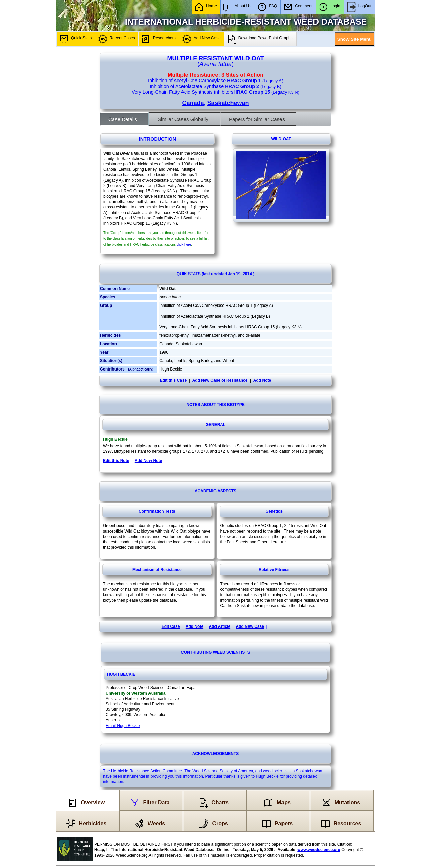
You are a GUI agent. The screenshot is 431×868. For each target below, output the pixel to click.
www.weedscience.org (319, 850)
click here (184, 244)
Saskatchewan (228, 103)
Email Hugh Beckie (123, 726)
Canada (193, 103)
